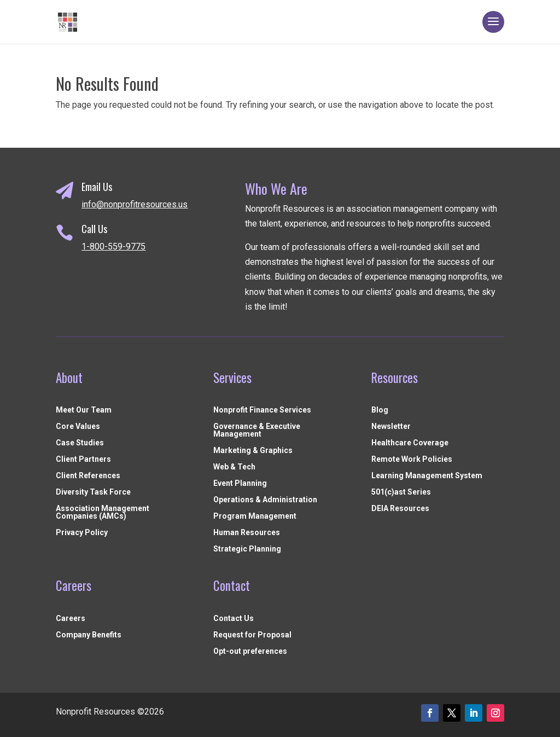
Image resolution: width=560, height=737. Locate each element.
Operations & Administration (265, 500)
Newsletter (391, 426)
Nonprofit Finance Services (262, 410)
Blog (380, 410)
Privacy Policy (82, 533)
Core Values (78, 426)
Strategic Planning (247, 549)
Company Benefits (89, 635)
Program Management (255, 516)
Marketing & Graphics (253, 451)
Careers (71, 619)
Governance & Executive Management (257, 430)
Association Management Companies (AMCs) (103, 512)
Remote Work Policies (412, 459)
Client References (88, 476)
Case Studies (80, 443)
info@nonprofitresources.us (135, 204)
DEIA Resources (400, 509)
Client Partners (83, 459)
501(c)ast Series (401, 492)
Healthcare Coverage (410, 443)
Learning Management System (427, 476)
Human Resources (247, 533)
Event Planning (240, 483)
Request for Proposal (252, 635)
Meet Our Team (84, 410)
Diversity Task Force (93, 492)
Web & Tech (234, 467)
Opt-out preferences (250, 651)
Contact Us (234, 619)
